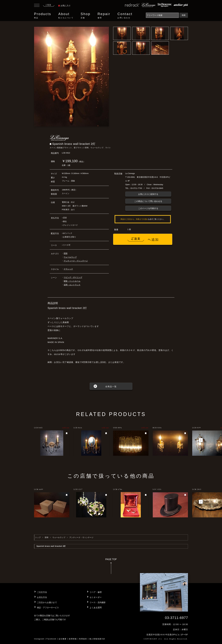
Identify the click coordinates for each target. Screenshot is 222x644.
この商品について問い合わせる (148, 201)
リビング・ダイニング (73, 277)
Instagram (39, 639)
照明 (66, 253)
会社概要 (63, 639)
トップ (38, 537)
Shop (86, 16)
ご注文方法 (42, 592)
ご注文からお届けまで (47, 602)
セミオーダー (96, 597)
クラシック (68, 269)
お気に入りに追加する (148, 194)
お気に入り (64, 6)
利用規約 (83, 639)
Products (43, 16)
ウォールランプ (70, 257)
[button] (201, 440)
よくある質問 (96, 608)
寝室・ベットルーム (72, 281)
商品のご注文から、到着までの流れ (134, 219)
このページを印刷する (148, 208)
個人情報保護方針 (97, 639)
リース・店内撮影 (98, 602)
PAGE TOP (111, 567)
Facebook (51, 639)
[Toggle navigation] (37, 6)
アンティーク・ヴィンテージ (76, 261)
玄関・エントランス (72, 285)
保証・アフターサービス (48, 608)
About (66, 16)
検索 (184, 15)
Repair (104, 16)
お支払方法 (42, 597)
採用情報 (73, 639)
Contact (125, 16)
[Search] (162, 15)
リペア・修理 (96, 592)
